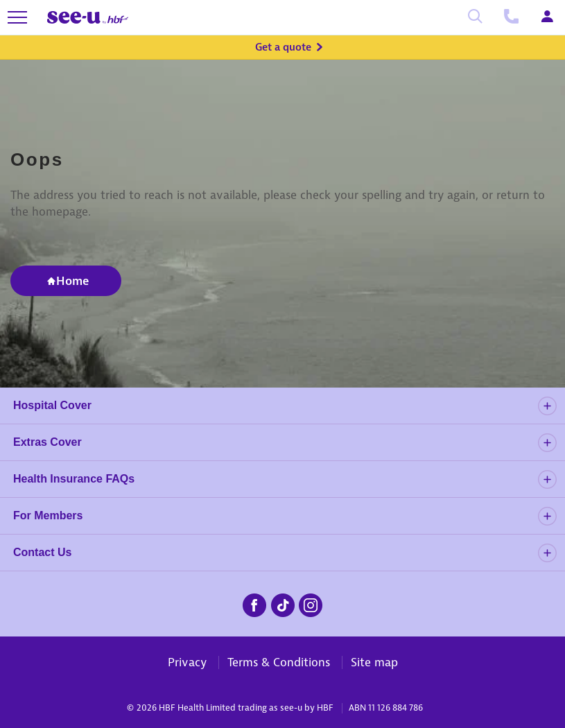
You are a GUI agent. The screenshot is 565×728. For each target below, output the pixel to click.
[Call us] (511, 17)
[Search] (475, 17)
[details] (547, 406)
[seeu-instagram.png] (311, 603)
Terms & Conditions (279, 662)
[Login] (547, 17)
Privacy (187, 662)
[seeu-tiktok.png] (283, 603)
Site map (374, 662)
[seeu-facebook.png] (254, 603)
